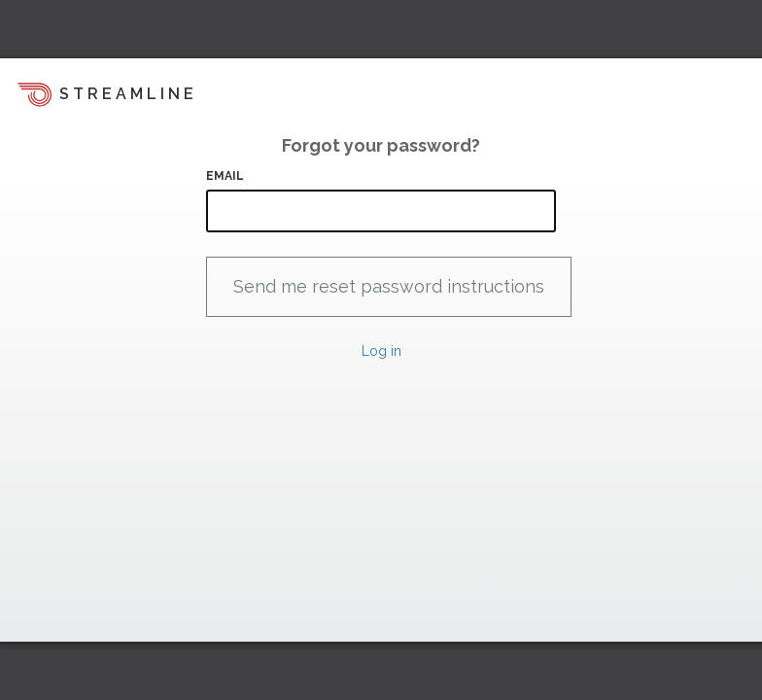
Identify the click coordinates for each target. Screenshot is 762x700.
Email (225, 176)
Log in (381, 351)
